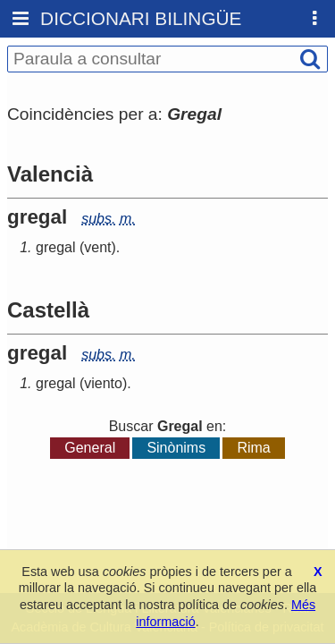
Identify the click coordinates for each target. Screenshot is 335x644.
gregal (55, 247)
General (90, 448)
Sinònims (176, 448)
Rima (253, 448)
